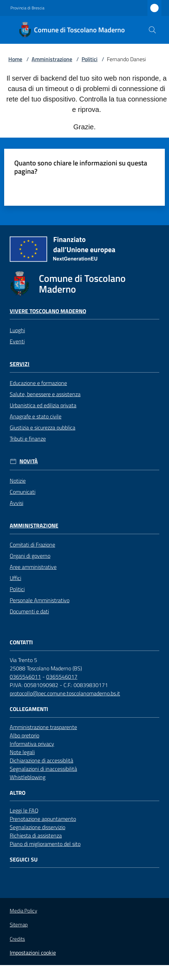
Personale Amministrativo (40, 600)
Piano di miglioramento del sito (45, 844)
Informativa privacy (32, 744)
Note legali (22, 752)
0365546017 (62, 677)
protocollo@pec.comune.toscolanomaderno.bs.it (65, 693)
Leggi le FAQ (24, 810)
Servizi (20, 364)
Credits (17, 939)
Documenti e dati (29, 611)
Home (15, 59)
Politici (90, 59)
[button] (152, 30)
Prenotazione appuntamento (43, 819)
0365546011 (25, 677)
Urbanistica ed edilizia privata (43, 405)
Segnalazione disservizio (37, 827)
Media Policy (23, 911)
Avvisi (16, 503)
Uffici (15, 578)
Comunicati (23, 492)
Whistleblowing (28, 777)
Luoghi (17, 330)
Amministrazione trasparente (43, 727)
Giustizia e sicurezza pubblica (43, 427)
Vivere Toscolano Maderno (48, 311)
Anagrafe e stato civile (36, 416)
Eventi (17, 341)
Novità (29, 461)
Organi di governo (30, 556)
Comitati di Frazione (32, 545)
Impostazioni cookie (33, 953)
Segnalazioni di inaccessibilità (43, 769)
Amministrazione (52, 59)
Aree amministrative (33, 567)
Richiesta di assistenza (36, 835)
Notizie (18, 481)
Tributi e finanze (28, 439)
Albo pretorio (24, 735)
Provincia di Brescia (27, 8)
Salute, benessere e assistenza (45, 394)
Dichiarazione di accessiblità (41, 760)
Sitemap (19, 925)
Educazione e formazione (38, 383)
